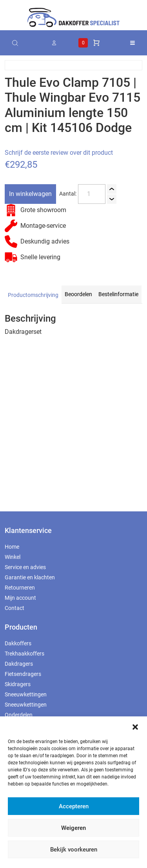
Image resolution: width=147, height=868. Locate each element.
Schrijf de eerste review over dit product (59, 153)
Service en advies (25, 567)
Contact (15, 608)
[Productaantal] (92, 194)
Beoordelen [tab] (78, 294)
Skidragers (18, 684)
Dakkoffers (18, 643)
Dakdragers (19, 664)
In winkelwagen (30, 194)
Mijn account (20, 598)
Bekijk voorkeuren (74, 850)
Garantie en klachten (30, 577)
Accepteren (74, 806)
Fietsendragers (23, 674)
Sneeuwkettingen (26, 694)
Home (12, 547)
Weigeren (73, 828)
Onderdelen (19, 715)
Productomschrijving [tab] (33, 295)
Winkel (13, 557)
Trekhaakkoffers (24, 654)
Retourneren (20, 588)
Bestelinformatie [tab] (118, 294)
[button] (135, 726)
